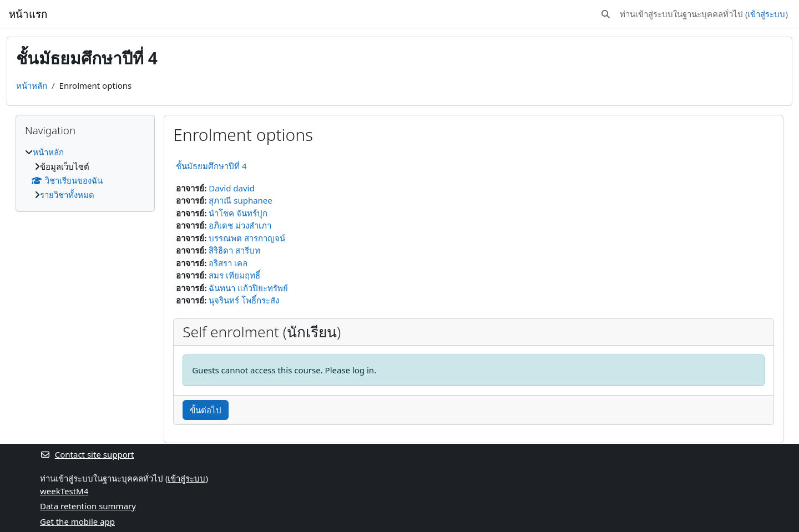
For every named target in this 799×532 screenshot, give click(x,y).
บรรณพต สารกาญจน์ (247, 238)
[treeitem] (85, 173)
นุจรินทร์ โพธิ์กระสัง (244, 300)
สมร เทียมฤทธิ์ (234, 275)
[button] (606, 14)
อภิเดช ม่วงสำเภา (240, 225)
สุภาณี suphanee (240, 200)
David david (231, 188)
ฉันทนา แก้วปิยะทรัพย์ (248, 288)
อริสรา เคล (228, 263)
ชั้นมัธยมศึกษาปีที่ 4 (211, 166)
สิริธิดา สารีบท (234, 250)
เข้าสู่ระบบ (766, 14)
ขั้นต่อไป (206, 410)
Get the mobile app (77, 521)
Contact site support (87, 454)
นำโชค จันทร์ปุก (238, 213)
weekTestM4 (64, 491)
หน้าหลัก (32, 85)
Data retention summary (88, 506)
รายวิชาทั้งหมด (67, 195)
